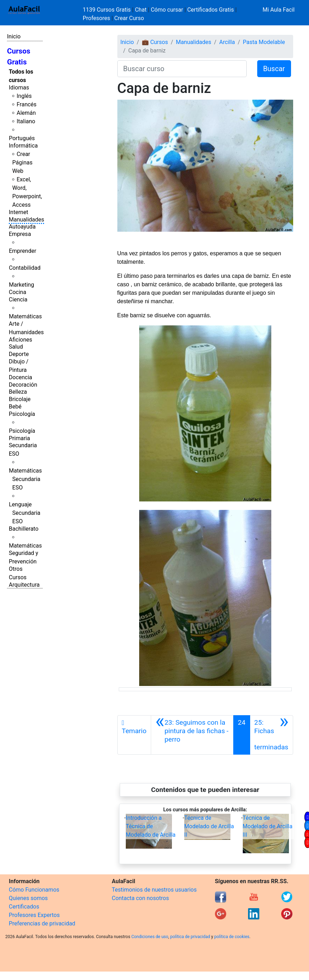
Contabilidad (25, 268)
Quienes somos (28, 898)
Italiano (26, 121)
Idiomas (19, 88)
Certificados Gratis (210, 10)
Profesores (97, 18)
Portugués (22, 138)
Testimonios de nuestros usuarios (154, 890)
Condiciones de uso (150, 937)
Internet (18, 212)
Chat (141, 10)
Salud (16, 347)
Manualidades (26, 220)
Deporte (19, 354)
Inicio (14, 36)
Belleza (18, 392)
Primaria (19, 438)
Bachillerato (24, 529)
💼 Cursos (155, 42)
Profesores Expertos (34, 915)
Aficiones (20, 340)
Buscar (274, 69)
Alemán (26, 113)
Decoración (23, 385)
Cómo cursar (167, 10)
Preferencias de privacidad (42, 923)
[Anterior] (192, 735)
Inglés (24, 96)
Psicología (22, 414)
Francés (26, 104)
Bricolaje (20, 399)
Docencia (20, 377)
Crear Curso (129, 18)
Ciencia (18, 299)
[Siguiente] (271, 735)
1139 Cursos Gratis (107, 10)
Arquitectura (24, 585)
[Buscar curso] (182, 69)
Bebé (15, 407)
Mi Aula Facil (279, 10)
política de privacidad (190, 937)
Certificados (24, 907)
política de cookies (232, 937)
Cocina (17, 292)
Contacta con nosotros (140, 898)
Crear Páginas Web (22, 163)
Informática (23, 146)
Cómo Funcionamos (34, 890)
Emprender (23, 251)
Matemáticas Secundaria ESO (25, 479)
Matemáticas (25, 316)
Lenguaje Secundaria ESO (24, 513)
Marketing (21, 285)
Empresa (20, 234)
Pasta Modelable (264, 42)
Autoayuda (22, 227)
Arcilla (227, 42)
